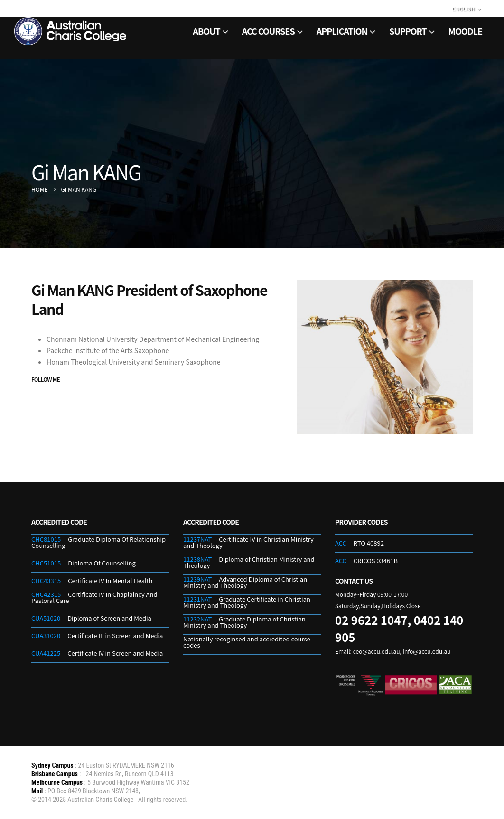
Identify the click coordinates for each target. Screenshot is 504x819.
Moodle (465, 31)
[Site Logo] (71, 31)
